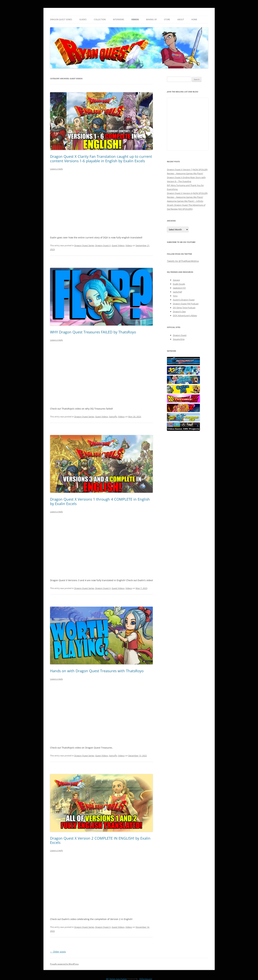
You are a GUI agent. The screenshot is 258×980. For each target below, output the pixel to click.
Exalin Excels (179, 284)
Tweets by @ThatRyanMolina (183, 261)
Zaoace (176, 280)
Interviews (119, 19)
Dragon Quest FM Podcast (186, 304)
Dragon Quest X (103, 245)
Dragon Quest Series (61, 19)
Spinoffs (113, 417)
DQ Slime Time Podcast (184, 308)
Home (194, 19)
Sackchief (177, 292)
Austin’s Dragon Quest (184, 300)
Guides (83, 19)
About (181, 19)
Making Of (151, 19)
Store (167, 19)
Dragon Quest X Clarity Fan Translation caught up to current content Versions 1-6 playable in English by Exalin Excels (101, 158)
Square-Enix (179, 339)
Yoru (175, 296)
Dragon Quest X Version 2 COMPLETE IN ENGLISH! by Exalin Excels (100, 840)
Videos (135, 19)
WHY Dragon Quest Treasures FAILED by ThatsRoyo (93, 332)
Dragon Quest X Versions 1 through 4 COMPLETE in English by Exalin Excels (100, 501)
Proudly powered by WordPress (64, 964)
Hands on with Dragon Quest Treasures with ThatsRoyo (97, 671)
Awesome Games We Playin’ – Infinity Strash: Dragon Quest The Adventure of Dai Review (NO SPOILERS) (186, 205)
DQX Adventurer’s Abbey (185, 315)
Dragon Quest (180, 335)
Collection (100, 19)
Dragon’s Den (179, 312)
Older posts (58, 952)
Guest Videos (118, 245)
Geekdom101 (179, 288)
